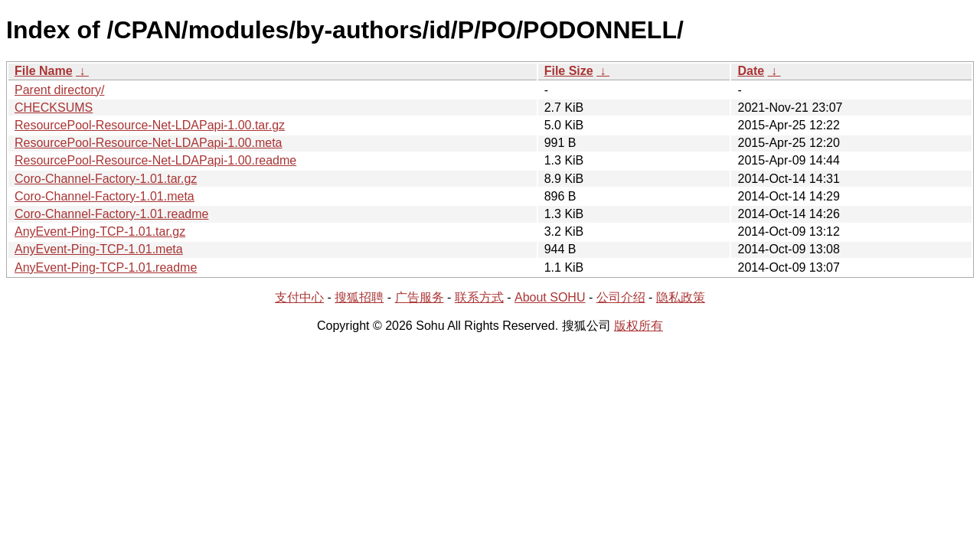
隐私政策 (681, 297)
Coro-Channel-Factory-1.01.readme (111, 214)
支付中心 (299, 297)
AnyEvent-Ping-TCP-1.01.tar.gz (100, 231)
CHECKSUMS (54, 108)
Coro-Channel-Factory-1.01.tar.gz (106, 179)
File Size (569, 71)
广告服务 (420, 297)
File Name (44, 71)
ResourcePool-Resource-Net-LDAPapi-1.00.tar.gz (150, 125)
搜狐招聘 (359, 297)
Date (751, 71)
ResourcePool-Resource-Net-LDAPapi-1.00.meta (149, 143)
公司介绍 (621, 297)
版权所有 (639, 326)
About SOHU (550, 297)
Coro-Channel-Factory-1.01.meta (105, 196)
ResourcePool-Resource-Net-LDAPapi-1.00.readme (155, 160)
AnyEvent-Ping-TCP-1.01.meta (99, 249)
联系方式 (479, 297)
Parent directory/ (59, 90)
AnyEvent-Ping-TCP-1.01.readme (106, 267)
